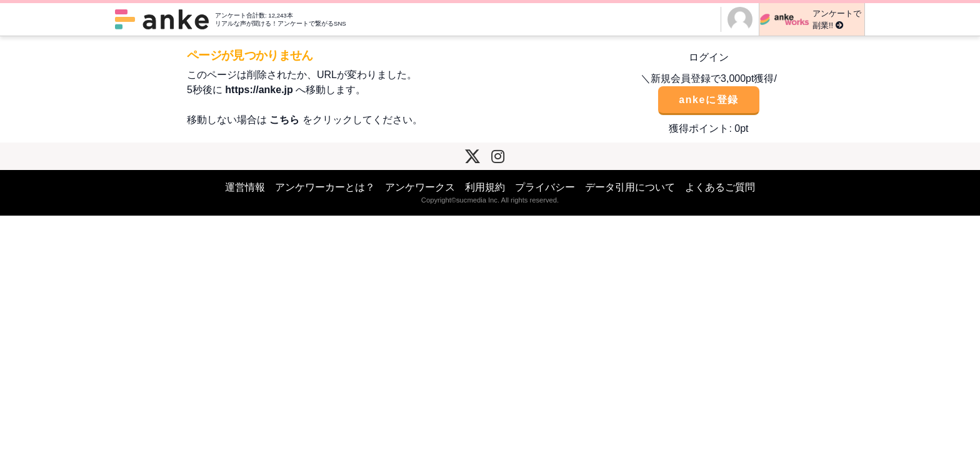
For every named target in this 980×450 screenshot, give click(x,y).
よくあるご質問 (720, 187)
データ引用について (630, 187)
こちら (284, 120)
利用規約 (485, 187)
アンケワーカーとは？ (325, 187)
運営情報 (245, 187)
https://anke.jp (259, 90)
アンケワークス (420, 187)
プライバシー (545, 187)
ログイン (709, 57)
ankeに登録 (709, 100)
